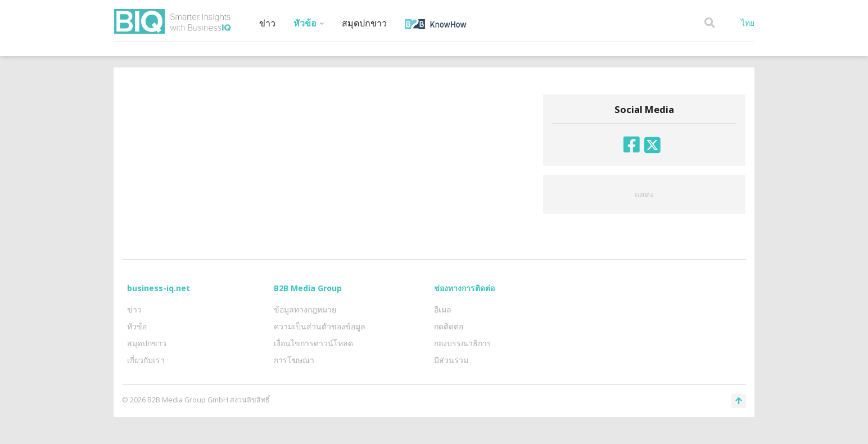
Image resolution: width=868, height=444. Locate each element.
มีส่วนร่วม (451, 360)
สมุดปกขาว (364, 23)
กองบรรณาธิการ (463, 343)
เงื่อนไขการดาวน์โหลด (313, 343)
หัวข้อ (309, 23)
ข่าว (267, 23)
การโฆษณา (294, 360)
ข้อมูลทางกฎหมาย (305, 309)
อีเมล (443, 309)
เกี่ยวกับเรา (146, 360)
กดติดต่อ (449, 326)
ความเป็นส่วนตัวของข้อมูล (320, 326)
